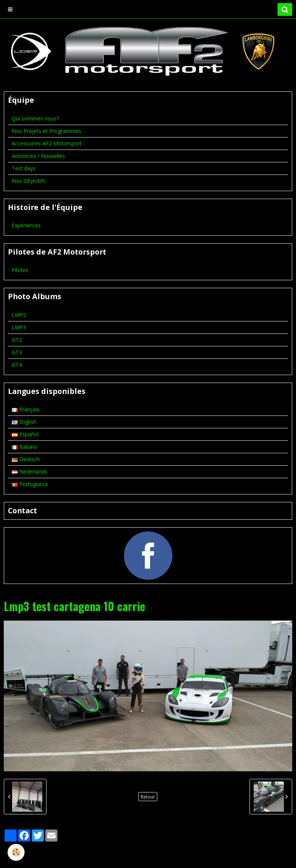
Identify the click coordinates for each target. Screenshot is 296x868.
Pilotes (20, 270)
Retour (148, 797)
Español (25, 434)
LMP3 (19, 327)
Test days (24, 168)
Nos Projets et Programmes (46, 131)
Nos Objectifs (29, 181)
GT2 (17, 340)
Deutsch (26, 459)
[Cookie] (16, 852)
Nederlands (29, 472)
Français (26, 409)
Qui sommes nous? (35, 118)
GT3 (17, 352)
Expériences (26, 225)
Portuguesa (30, 484)
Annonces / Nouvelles (38, 156)
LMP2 (19, 315)
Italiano (25, 447)
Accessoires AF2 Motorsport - (48, 143)
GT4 (17, 365)
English (24, 422)
